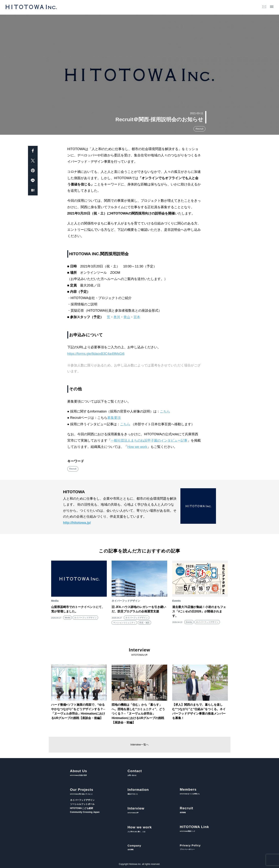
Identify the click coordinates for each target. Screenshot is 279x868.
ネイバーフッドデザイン (85, 618)
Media (67, 618)
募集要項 (114, 418)
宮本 (137, 317)
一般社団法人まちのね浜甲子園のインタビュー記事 (149, 440)
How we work (137, 447)
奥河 (117, 317)
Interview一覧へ (139, 745)
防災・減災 (145, 623)
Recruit (199, 129)
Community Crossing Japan (85, 812)
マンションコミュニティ (124, 623)
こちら (165, 411)
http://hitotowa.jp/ (77, 523)
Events (189, 622)
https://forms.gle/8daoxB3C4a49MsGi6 (96, 354)
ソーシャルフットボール (82, 804)
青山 (127, 317)
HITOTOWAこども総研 (82, 808)
